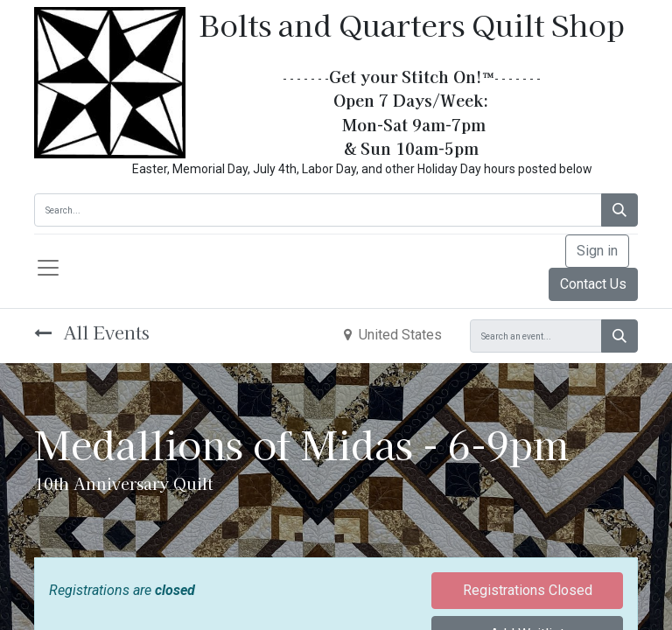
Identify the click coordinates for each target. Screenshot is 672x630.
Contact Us (593, 284)
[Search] (619, 210)
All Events (92, 332)
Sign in (597, 251)
